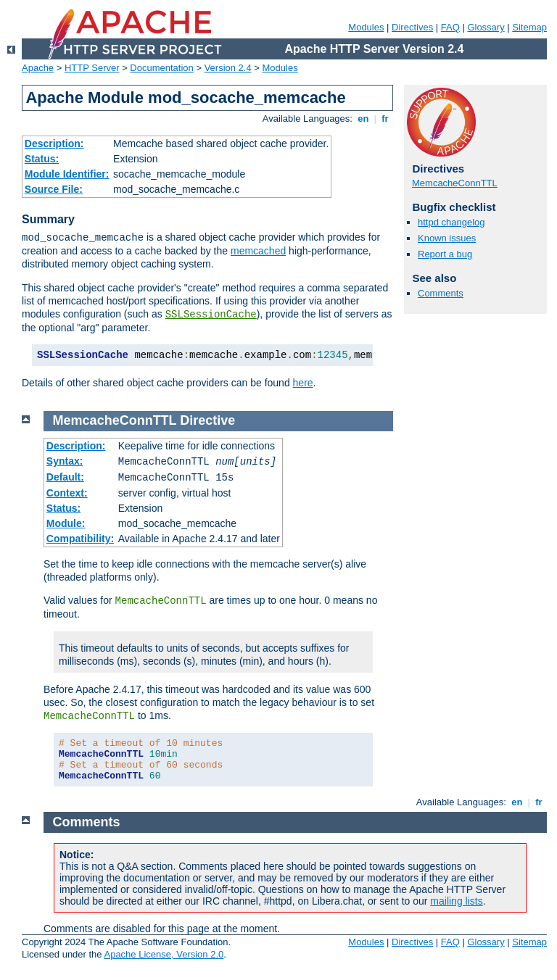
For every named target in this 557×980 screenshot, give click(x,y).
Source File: (54, 189)
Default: (65, 477)
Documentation (161, 68)
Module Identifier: (67, 174)
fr (385, 119)
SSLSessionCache (211, 315)
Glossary (486, 27)
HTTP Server (92, 68)
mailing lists (456, 901)
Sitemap (529, 27)
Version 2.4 (228, 68)
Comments (441, 293)
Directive (207, 420)
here (303, 383)
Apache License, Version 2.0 (164, 954)
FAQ (450, 27)
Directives (412, 27)
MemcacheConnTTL (455, 183)
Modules (366, 27)
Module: (66, 523)
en (363, 119)
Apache (38, 68)
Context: (67, 493)
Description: (54, 144)
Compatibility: (80, 539)
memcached (258, 251)
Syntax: (65, 461)
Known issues (447, 238)
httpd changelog (451, 222)
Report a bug (445, 254)
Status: (42, 159)
